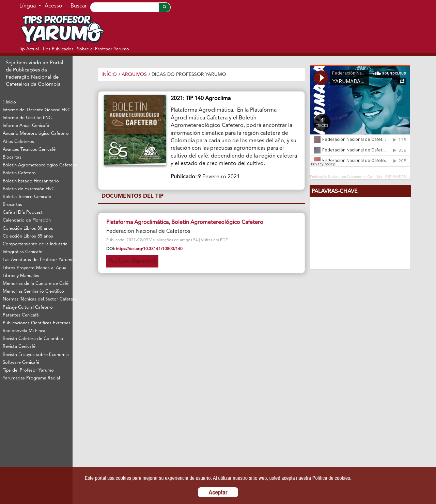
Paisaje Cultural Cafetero (28, 307)
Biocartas (12, 157)
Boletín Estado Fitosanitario (31, 181)
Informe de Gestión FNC (27, 118)
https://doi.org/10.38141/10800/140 (149, 249)
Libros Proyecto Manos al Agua (35, 268)
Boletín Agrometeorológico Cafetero (37, 165)
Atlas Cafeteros (18, 142)
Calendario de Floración (27, 220)
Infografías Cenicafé (22, 252)
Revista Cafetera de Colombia (33, 339)
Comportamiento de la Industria (35, 244)
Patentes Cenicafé (21, 315)
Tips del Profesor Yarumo (28, 370)
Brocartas (12, 205)
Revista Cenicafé (19, 347)
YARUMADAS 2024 (400, 177)
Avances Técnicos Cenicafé (29, 150)
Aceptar (218, 492)
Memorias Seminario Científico (33, 291)
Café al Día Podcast (23, 213)
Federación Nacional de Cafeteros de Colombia (346, 177)
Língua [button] (28, 6)
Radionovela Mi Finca (24, 331)
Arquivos (134, 75)
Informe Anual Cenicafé (26, 126)
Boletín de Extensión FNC (29, 189)
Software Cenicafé (21, 363)
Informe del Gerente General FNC (37, 110)
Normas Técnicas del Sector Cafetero (37, 299)
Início (9, 102)
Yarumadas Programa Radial (31, 378)
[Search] (124, 7)
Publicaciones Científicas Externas (37, 323)
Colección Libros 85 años (28, 236)
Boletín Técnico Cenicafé (27, 197)
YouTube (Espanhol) (132, 261)
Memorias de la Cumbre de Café (36, 284)
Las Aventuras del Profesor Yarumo (37, 260)
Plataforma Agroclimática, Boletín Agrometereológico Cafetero (185, 223)
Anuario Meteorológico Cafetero (36, 134)
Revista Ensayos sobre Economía (36, 355)
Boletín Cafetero (19, 173)
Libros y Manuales (21, 276)
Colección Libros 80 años (28, 229)
